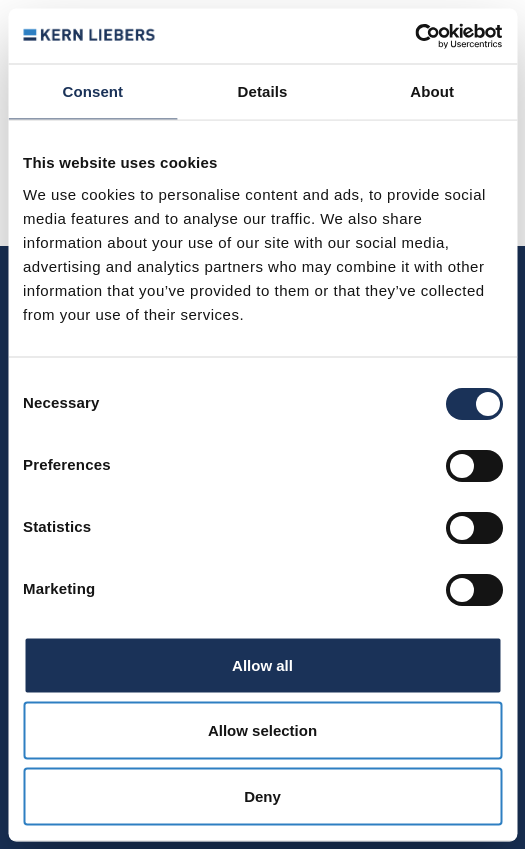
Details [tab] (263, 91)
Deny (262, 795)
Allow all (262, 664)
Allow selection (262, 730)
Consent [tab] (92, 91)
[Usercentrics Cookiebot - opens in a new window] (414, 36)
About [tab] (432, 91)
